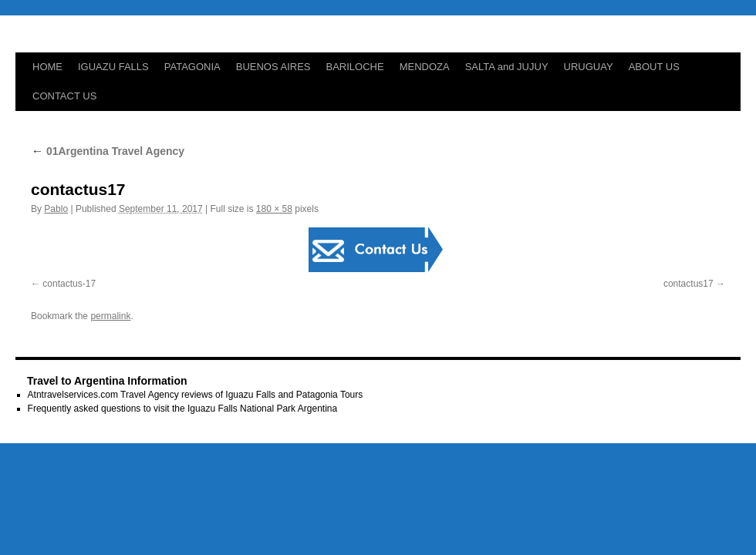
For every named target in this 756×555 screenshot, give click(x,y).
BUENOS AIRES (273, 67)
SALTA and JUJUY (507, 67)
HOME (47, 67)
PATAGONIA (192, 67)
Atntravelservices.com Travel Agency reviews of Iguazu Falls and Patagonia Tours (196, 395)
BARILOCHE (355, 67)
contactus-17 (69, 284)
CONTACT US (64, 96)
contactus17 (688, 284)
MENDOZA (425, 67)
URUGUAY (589, 67)
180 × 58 (274, 209)
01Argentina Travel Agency (108, 151)
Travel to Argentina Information (107, 381)
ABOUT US (654, 67)
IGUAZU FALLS (113, 67)
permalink (110, 316)
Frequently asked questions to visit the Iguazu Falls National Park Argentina (183, 409)
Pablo (56, 209)
